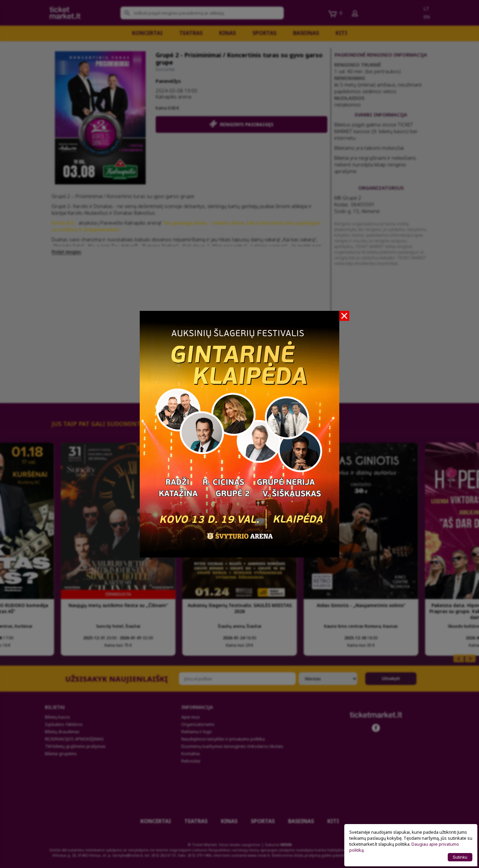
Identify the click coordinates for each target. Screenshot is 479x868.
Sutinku (460, 857)
